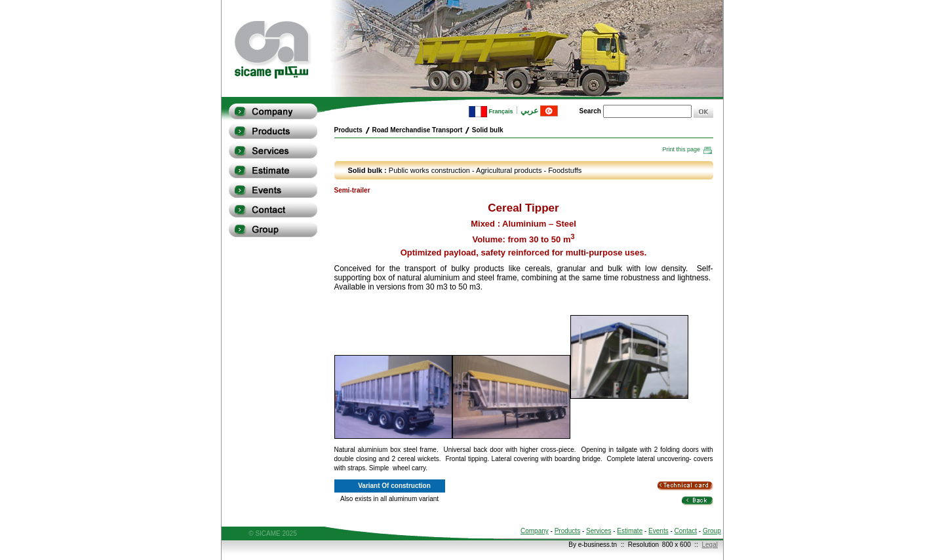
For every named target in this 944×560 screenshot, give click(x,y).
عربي (539, 111)
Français (491, 111)
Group (712, 531)
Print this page (687, 149)
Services (599, 531)
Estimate (630, 531)
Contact (686, 531)
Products (567, 531)
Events (659, 531)
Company (535, 531)
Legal (709, 545)
